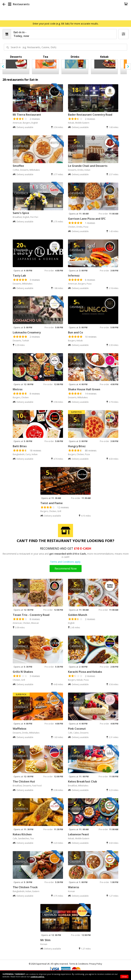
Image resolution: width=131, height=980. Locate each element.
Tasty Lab (19, 276)
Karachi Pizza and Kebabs (85, 672)
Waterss (74, 887)
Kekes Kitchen (22, 834)
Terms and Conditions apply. (65, 562)
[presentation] (3, 67)
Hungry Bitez (77, 446)
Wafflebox (20, 729)
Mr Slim (45, 940)
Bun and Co (75, 332)
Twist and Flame (52, 503)
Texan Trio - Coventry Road (31, 615)
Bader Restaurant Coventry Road (90, 115)
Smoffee (18, 166)
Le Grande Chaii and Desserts (88, 166)
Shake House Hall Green (84, 389)
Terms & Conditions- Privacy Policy (86, 964)
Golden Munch (78, 615)
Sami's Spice (21, 213)
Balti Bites (20, 446)
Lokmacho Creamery (27, 332)
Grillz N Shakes (23, 672)
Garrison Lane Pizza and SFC (87, 219)
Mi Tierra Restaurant (27, 115)
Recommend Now (66, 569)
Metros (18, 389)
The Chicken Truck (25, 887)
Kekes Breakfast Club (83, 781)
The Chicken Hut (24, 781)
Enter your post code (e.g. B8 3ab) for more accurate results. (66, 24)
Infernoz (74, 276)
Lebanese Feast (78, 834)
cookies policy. (38, 977)
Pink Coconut (77, 729)
